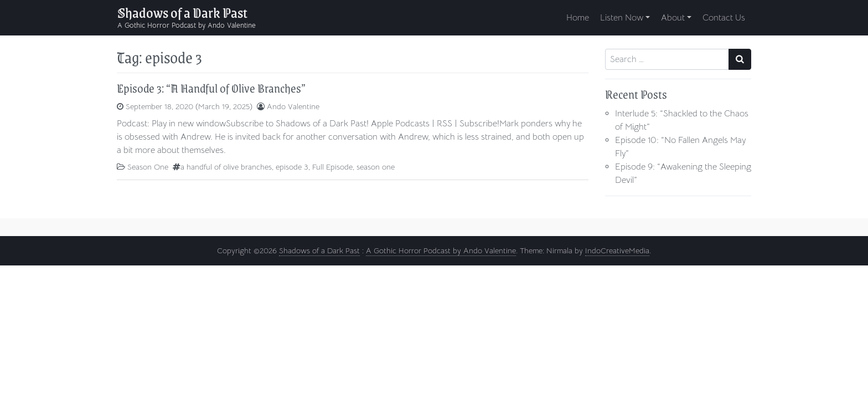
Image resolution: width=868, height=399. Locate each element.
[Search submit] (740, 59)
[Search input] (667, 59)
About (673, 18)
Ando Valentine (293, 106)
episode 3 (292, 167)
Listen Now (622, 18)
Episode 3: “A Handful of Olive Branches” (211, 88)
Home (578, 18)
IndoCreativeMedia (617, 250)
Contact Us (724, 18)
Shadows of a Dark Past (182, 12)
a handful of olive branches (226, 167)
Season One (148, 167)
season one (376, 167)
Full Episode (332, 167)
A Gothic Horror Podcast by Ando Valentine (441, 250)
